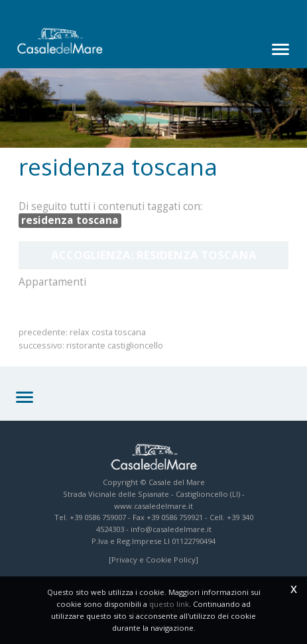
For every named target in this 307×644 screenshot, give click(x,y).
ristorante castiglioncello (115, 346)
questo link (169, 604)
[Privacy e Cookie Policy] (153, 560)
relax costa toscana (108, 332)
